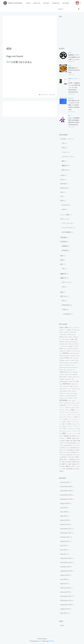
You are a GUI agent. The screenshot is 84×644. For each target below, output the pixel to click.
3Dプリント (77, 328)
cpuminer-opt (62, 389)
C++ (61, 339)
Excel (66, 344)
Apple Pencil (67, 332)
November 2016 (66, 562)
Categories (56, 3)
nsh (65, 393)
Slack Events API (68, 374)
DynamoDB (62, 344)
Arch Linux (73, 332)
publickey (62, 396)
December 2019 (66, 491)
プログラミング (67, 157)
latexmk (69, 391)
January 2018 (65, 524)
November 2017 (66, 533)
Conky (67, 339)
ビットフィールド (75, 422)
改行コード (64, 438)
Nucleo (78, 356)
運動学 (70, 464)
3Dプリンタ (66, 282)
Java (67, 349)
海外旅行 (63, 441)
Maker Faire (77, 353)
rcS (65, 396)
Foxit (65, 346)
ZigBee (71, 386)
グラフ (76, 410)
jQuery (65, 391)
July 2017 (64, 546)
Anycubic (61, 332)
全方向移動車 (66, 232)
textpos (73, 401)
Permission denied (64, 363)
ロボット (63, 219)
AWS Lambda (77, 330)
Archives (46, 3)
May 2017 (64, 554)
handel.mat (74, 389)
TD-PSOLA (70, 377)
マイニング (75, 431)
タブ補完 (75, 417)
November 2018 (66, 499)
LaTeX (62, 175)
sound (66, 398)
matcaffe (61, 393)
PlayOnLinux (75, 363)
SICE (71, 370)
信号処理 (63, 242)
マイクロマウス (67, 228)
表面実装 (61, 459)
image (61, 391)
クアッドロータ (67, 223)
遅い (67, 464)
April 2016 (64, 584)
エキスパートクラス (70, 408)
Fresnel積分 (70, 346)
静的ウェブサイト (71, 466)
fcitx (70, 389)
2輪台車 (61, 327)
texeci (70, 401)
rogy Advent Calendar (72, 396)
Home (28, 3)
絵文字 (73, 457)
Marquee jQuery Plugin (65, 356)
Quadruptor (68, 365)
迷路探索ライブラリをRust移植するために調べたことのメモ (74, 57)
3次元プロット (63, 330)
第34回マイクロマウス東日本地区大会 (69, 448)
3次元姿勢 (69, 330)
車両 (63, 462)
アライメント (70, 405)
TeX (78, 377)
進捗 (64, 464)
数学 (70, 116)
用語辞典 (75, 441)
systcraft (75, 398)
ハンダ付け (68, 422)
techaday (66, 3)
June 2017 (64, 550)
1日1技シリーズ (66, 139)
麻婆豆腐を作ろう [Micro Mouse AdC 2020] (74, 70)
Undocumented (64, 381)
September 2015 (66, 605)
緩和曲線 (77, 457)
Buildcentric (76, 337)
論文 (77, 459)
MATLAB (71, 98)
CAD (63, 287)
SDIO (65, 370)
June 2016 (64, 579)
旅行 (62, 264)
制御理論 (66, 436)
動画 (70, 436)
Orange (72, 360)
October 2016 (65, 567)
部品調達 (74, 464)
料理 (70, 66)
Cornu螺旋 (71, 339)
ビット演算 (62, 424)
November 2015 (66, 600)
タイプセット (70, 417)
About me (37, 3)
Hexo (61, 348)
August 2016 (65, 575)
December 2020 (66, 486)
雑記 (62, 292)
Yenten (61, 386)
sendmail (62, 398)
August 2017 (65, 541)
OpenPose (67, 360)
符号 (66, 443)
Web (63, 148)
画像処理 (65, 246)
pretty (72, 393)
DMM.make (62, 342)
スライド (73, 415)
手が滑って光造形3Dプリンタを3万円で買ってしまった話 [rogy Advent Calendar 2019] (74, 87)
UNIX (73, 379)
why (70, 403)
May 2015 (64, 613)
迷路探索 (74, 462)
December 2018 (66, 495)
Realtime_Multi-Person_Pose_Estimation (68, 367)
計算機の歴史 (72, 459)
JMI (64, 349)
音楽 (74, 469)
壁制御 (73, 436)
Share (52, 95)
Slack (64, 209)
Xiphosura (67, 384)
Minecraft (64, 188)
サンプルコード (74, 412)
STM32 (64, 310)
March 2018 (65, 520)
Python (61, 365)
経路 (70, 457)
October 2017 (65, 537)
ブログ (65, 429)
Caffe (64, 339)
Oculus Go (76, 358)
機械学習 (63, 274)
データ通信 (65, 419)
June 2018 (64, 512)
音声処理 (65, 250)
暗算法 (69, 438)
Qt (64, 365)
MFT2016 (71, 353)
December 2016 (66, 558)
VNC (74, 382)
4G (72, 330)
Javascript (65, 205)
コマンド (67, 412)
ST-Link (70, 372)
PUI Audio (77, 360)
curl (67, 389)
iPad (79, 389)
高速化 (78, 469)
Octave (71, 358)
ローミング (75, 434)
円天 (62, 436)
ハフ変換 (63, 422)
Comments (44, 95)
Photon (70, 363)
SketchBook (75, 372)
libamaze (74, 391)
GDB (77, 346)
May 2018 (64, 516)
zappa (73, 403)
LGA (75, 351)
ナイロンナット (75, 419)
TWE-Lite (75, 377)
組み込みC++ (65, 457)
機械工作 (71, 79)
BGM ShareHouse (72, 335)
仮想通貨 (63, 237)
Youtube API (66, 386)
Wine (61, 384)
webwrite (66, 403)
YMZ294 (73, 384)
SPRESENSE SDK (64, 372)
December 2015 (66, 596)
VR (61, 196)
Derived (67, 342)
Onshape (62, 360)
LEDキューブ (70, 351)
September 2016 (66, 571)
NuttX (67, 358)
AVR (63, 301)
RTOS (73, 365)
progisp (75, 393)
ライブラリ (69, 434)
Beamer (62, 337)
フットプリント (69, 426)
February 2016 (65, 588)
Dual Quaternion (73, 342)
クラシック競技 (69, 410)
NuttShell (62, 358)
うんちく (65, 152)
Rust (70, 53)
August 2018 (65, 503)
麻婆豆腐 (61, 471)
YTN (77, 384)
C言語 (76, 339)
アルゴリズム (76, 405)
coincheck (76, 386)
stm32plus (67, 314)
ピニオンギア (74, 424)
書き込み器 (74, 438)
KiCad (70, 349)
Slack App (62, 374)
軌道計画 (70, 462)
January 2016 (65, 592)
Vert (77, 381)
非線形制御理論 (69, 469)
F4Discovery (71, 344)
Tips (63, 143)
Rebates (61, 370)
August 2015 (65, 609)
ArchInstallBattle (63, 335)
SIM (74, 370)
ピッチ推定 (68, 424)
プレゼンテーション (72, 429)
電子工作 (65, 170)
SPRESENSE (66, 305)
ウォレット (62, 408)
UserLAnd (71, 382)
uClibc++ (61, 403)
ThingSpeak (62, 379)
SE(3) (68, 370)
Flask (62, 346)
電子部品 (63, 466)
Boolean (70, 337)
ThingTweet (68, 379)
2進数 (66, 327)
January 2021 (65, 482)
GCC (74, 346)
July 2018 (64, 508)
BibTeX (66, 337)
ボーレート (69, 431)
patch (68, 393)
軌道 (66, 462)
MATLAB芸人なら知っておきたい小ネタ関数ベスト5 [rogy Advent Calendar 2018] (74, 105)
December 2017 (66, 529)
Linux (62, 179)
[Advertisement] (30, 28)
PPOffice (52, 641)
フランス (75, 426)
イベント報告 (65, 215)
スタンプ (69, 415)
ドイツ (69, 419)
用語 (71, 441)
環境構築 (68, 441)
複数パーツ (66, 459)
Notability (73, 356)
